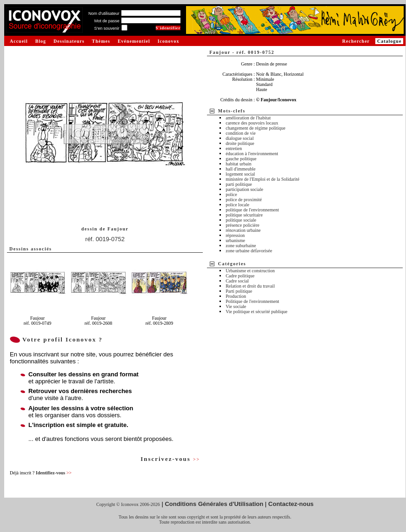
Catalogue (389, 41)
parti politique (239, 184)
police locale (237, 205)
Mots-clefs (232, 111)
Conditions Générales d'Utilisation (214, 504)
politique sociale (241, 220)
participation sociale (244, 189)
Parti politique (239, 291)
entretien (234, 148)
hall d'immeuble (240, 169)
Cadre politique (240, 276)
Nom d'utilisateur (104, 13)
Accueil (19, 41)
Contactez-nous (291, 504)
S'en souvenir (106, 28)
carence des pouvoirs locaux (252, 123)
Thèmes (101, 41)
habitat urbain (238, 164)
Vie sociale (236, 306)
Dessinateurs (69, 41)
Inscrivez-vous (170, 459)
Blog (41, 41)
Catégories (232, 264)
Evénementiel (134, 41)
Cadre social (237, 281)
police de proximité (244, 200)
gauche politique (241, 159)
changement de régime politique (256, 128)
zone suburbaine (241, 246)
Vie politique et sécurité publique (256, 312)
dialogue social (240, 138)
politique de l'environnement (252, 210)
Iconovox (169, 41)
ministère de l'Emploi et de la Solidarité (262, 179)
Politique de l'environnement (252, 301)
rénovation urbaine (243, 230)
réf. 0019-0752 (105, 239)
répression (235, 235)
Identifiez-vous (54, 473)
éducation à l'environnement (252, 154)
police (231, 194)
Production (236, 296)
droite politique (240, 143)
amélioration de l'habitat (248, 118)
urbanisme (235, 240)
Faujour (118, 229)
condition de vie (240, 133)
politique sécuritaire (244, 215)
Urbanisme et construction (250, 271)
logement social (240, 174)
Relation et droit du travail (250, 286)
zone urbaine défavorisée (249, 251)
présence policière (242, 225)
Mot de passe (107, 21)
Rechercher (356, 41)
